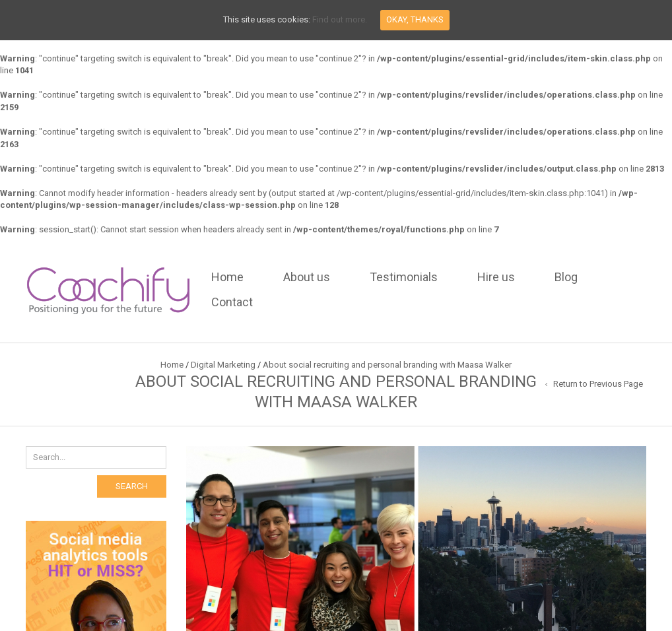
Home (227, 277)
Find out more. (340, 19)
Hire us (496, 277)
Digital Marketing (223, 365)
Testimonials (404, 277)
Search (132, 486)
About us (307, 277)
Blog (566, 277)
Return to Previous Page (598, 384)
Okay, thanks (415, 19)
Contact (232, 302)
